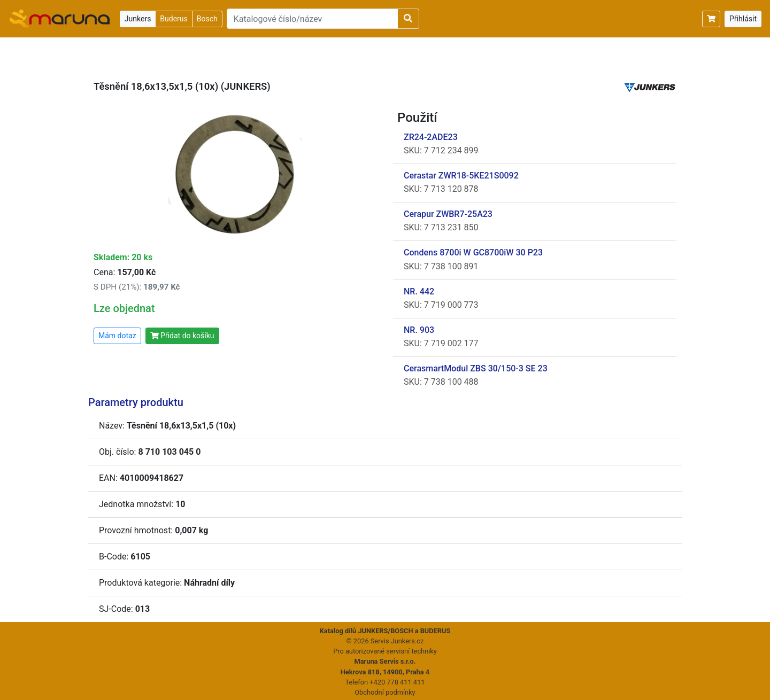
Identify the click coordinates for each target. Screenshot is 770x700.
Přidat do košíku (182, 336)
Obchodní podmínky (385, 692)
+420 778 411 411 (397, 682)
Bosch (207, 19)
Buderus (174, 19)
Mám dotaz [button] (117, 336)
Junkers (138, 19)
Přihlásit (743, 19)
